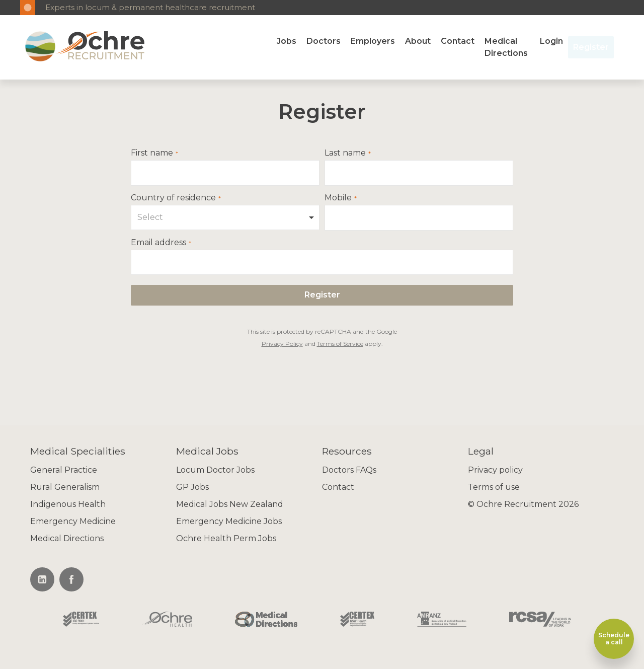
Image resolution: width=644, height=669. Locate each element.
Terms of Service (340, 344)
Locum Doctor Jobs (215, 470)
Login (551, 41)
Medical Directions (506, 47)
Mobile (338, 198)
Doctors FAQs (349, 470)
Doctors (324, 41)
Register (591, 47)
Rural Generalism (65, 487)
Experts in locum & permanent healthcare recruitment (150, 7)
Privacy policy (495, 470)
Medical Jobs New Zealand (230, 504)
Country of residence (173, 198)
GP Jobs (192, 487)
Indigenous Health (68, 504)
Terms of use (494, 487)
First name (152, 153)
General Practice (64, 470)
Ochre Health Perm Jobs (226, 538)
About (418, 41)
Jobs (287, 41)
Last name (345, 153)
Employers (373, 41)
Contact (458, 41)
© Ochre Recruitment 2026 (523, 504)
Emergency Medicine (73, 521)
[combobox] (225, 217)
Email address (158, 243)
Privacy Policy (282, 344)
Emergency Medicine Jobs (229, 521)
